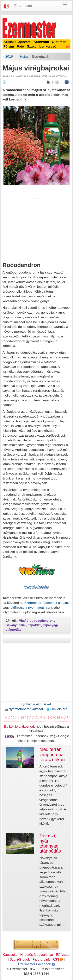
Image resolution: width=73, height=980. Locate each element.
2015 (9, 56)
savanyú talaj (16, 625)
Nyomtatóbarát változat (24, 709)
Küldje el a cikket (36, 704)
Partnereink (41, 959)
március (23, 56)
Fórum (9, 46)
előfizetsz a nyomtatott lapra (31, 608)
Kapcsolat (10, 955)
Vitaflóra (25, 621)
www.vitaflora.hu (36, 587)
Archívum (41, 42)
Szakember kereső (42, 46)
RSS (58, 959)
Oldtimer (59, 42)
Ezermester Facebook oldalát (46, 603)
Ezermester (23, 6)
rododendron (44, 621)
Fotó (20, 46)
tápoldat (34, 625)
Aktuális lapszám (17, 42)
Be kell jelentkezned (19, 726)
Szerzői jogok (20, 959)
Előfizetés (63, 955)
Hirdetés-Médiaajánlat (37, 955)
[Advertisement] (37, 229)
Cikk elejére (57, 709)
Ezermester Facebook (36, 964)
